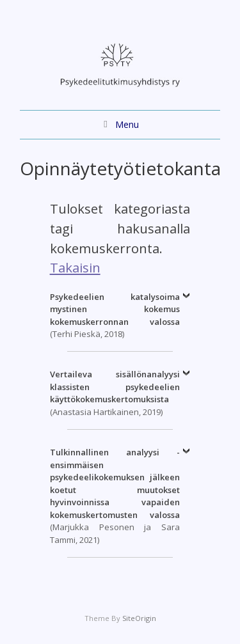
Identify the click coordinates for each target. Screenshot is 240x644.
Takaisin (75, 267)
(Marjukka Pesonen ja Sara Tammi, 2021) (115, 496)
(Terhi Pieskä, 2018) (115, 316)
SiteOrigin (139, 618)
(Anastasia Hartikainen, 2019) (115, 393)
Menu (127, 124)
